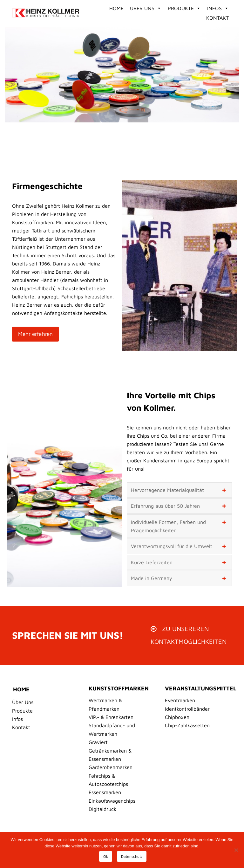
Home (116, 8)
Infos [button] (218, 8)
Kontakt (217, 18)
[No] (236, 850)
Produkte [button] (184, 8)
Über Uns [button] (146, 8)
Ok (106, 856)
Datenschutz (132, 856)
